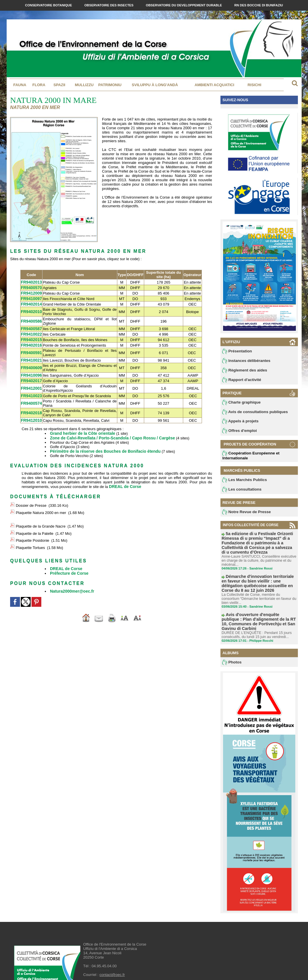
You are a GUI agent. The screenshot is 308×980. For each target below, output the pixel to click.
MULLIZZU (84, 85)
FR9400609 (31, 365)
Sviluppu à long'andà (155, 85)
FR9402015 (31, 338)
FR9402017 (31, 377)
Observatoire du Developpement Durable (184, 5)
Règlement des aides (243, 371)
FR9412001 (31, 385)
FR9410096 (31, 372)
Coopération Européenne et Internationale (248, 458)
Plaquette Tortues (30, 534)
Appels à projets (239, 423)
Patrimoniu (110, 85)
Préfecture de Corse (68, 558)
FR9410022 (31, 332)
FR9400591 (31, 350)
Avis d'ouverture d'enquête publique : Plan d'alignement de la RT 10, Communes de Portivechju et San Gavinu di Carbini (259, 608)
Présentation (236, 351)
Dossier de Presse (31, 500)
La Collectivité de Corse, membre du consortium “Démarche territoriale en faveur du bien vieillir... (259, 591)
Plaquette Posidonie (33, 529)
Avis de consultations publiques (252, 413)
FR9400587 (31, 327)
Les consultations (240, 492)
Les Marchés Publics (243, 482)
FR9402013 (31, 282)
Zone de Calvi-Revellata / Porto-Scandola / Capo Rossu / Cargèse (108, 433)
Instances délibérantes (244, 361)
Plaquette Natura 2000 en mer (41, 505)
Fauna (20, 85)
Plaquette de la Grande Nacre (41, 517)
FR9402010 (31, 310)
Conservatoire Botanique (49, 5)
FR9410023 (31, 392)
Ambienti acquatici (214, 85)
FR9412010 (31, 416)
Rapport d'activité (240, 381)
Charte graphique (240, 404)
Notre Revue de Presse (244, 515)
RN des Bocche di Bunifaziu (259, 5)
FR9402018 (31, 409)
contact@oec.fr (112, 958)
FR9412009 (31, 292)
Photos (231, 646)
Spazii (59, 85)
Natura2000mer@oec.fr (70, 576)
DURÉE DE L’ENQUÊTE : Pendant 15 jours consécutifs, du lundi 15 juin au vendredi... (255, 618)
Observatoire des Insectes (109, 5)
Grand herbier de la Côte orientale (80, 429)
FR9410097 (31, 298)
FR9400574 (31, 400)
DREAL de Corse (124, 481)
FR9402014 (31, 303)
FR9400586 (31, 320)
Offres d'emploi (238, 433)
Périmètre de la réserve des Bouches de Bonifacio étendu (101, 446)
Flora (39, 85)
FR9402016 (31, 343)
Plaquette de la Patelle (35, 523)
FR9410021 (31, 357)
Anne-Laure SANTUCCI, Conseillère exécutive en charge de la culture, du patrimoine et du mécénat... (257, 557)
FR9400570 (31, 287)
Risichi (255, 85)
